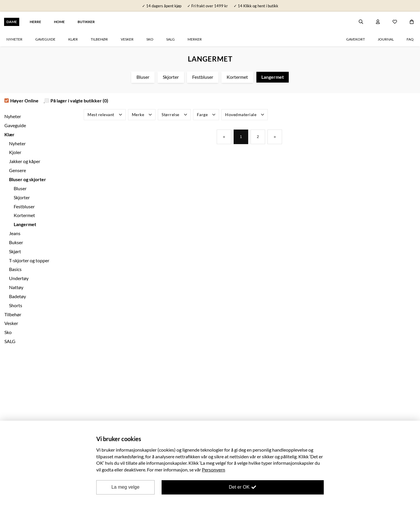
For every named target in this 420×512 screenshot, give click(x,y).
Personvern (213, 470)
